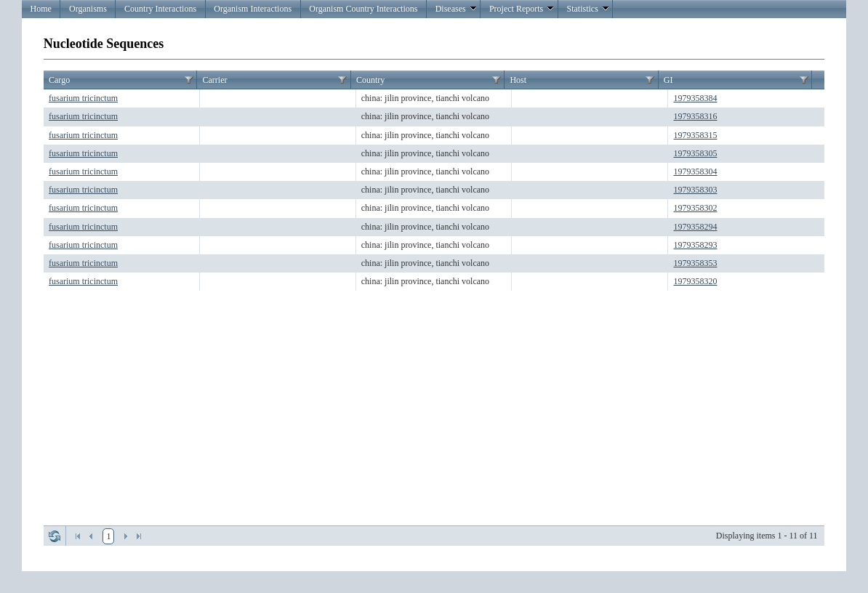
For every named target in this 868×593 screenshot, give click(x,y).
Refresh (55, 536)
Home (40, 9)
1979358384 (695, 98)
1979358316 (695, 116)
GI (668, 80)
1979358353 (695, 263)
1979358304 (695, 172)
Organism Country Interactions (363, 9)
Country (370, 80)
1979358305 (695, 153)
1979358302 (695, 208)
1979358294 (695, 227)
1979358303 (695, 190)
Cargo (59, 80)
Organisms (88, 9)
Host (518, 80)
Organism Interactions (253, 9)
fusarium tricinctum (83, 98)
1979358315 (695, 135)
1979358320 (695, 281)
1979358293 (695, 245)
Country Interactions (160, 9)
